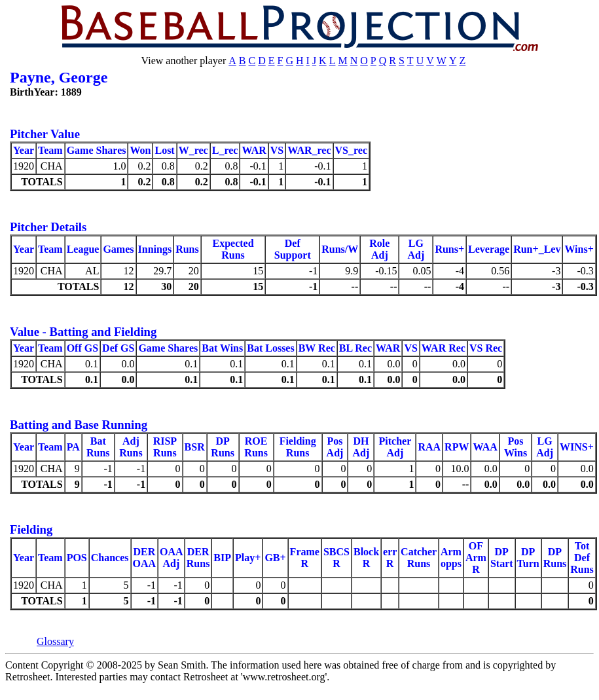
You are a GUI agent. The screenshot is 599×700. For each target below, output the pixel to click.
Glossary (55, 641)
